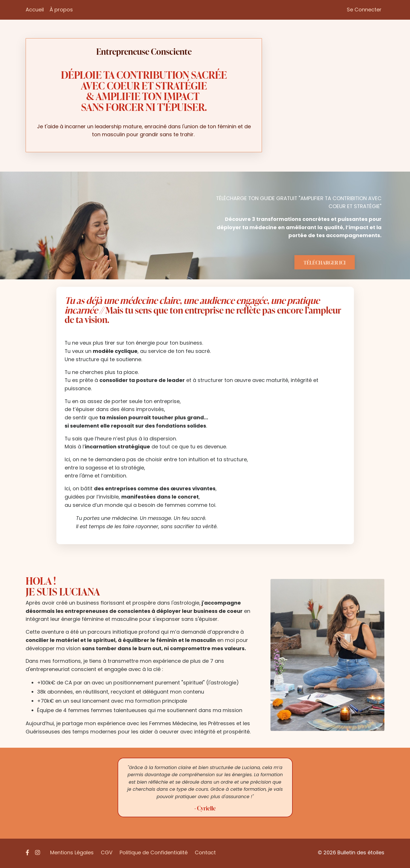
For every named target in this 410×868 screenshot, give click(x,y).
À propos (61, 10)
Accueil (35, 10)
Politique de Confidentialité (154, 854)
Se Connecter (364, 10)
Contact (205, 854)
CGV (107, 854)
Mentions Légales (72, 854)
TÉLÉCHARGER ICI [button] (325, 263)
